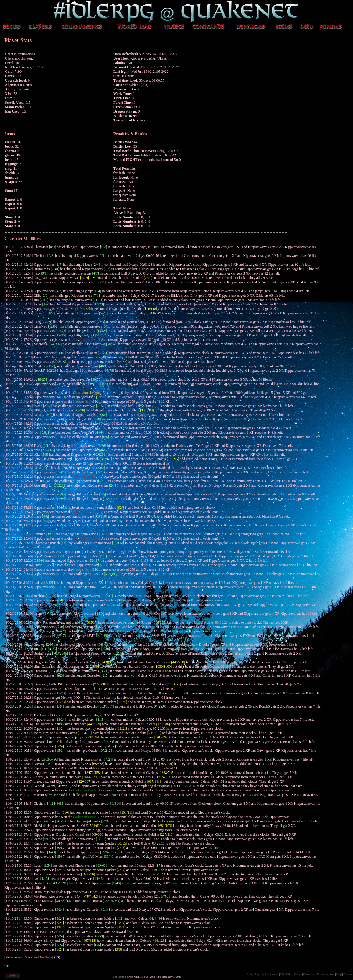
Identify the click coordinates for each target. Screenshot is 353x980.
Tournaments (272, 974)
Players (259, 974)
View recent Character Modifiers (29, 957)
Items (331, 974)
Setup (250, 974)
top (7, 965)
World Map (286, 974)
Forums (347, 974)
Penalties (322, 974)
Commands (309, 974)
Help (339, 974)
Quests (298, 974)
